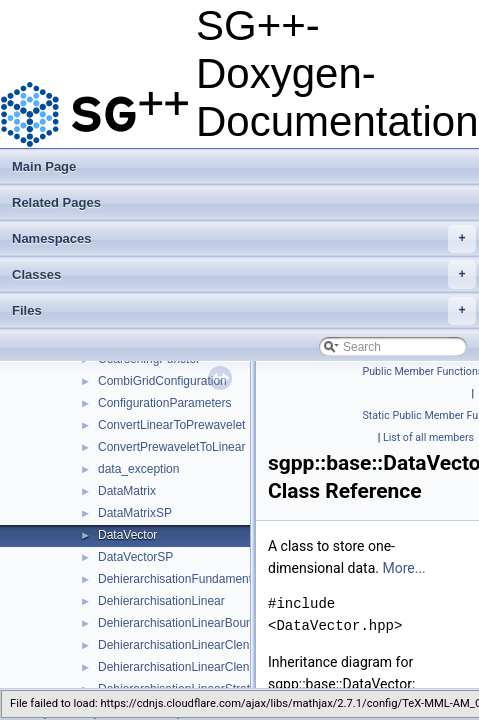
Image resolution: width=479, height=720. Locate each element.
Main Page (44, 166)
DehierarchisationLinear (161, 601)
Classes (244, 275)
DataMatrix (127, 491)
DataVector (127, 535)
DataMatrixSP (135, 513)
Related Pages (56, 202)
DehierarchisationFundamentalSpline (196, 579)
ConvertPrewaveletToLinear (171, 447)
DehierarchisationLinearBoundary (187, 623)
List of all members (428, 437)
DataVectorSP (135, 557)
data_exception (138, 469)
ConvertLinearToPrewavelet (171, 425)
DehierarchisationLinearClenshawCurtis (203, 645)
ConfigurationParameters (164, 403)
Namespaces (244, 239)
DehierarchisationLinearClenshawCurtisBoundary (229, 667)
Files (244, 311)
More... (403, 568)
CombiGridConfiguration (162, 381)
